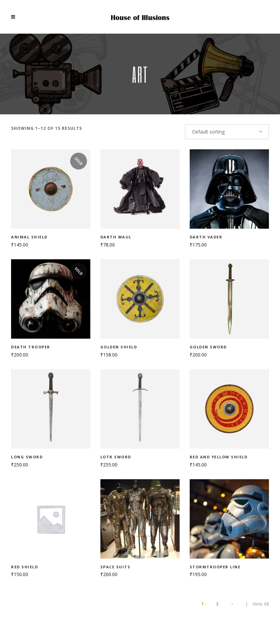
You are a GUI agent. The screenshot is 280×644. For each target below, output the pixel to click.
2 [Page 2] (217, 604)
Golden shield (119, 347)
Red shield (25, 567)
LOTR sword (116, 457)
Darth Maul (116, 237)
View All (261, 604)
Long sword (27, 457)
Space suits (115, 567)
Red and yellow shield (219, 457)
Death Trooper (31, 347)
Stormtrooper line (215, 567)
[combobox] (227, 132)
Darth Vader (206, 237)
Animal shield (29, 237)
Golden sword (208, 347)
